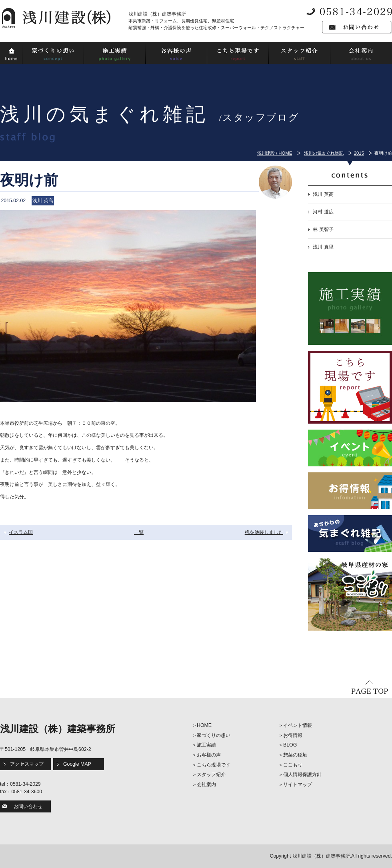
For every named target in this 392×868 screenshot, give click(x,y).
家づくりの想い (214, 735)
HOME (204, 725)
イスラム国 (21, 532)
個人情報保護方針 (302, 774)
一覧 (139, 532)
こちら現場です (214, 765)
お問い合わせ (28, 806)
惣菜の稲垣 (295, 755)
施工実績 (206, 745)
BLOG (290, 745)
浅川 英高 (323, 194)
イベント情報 (298, 725)
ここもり (293, 765)
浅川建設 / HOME (275, 153)
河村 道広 (323, 212)
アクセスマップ (27, 764)
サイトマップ (298, 784)
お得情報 (293, 735)
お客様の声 (209, 755)
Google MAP (77, 764)
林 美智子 (323, 229)
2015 (359, 153)
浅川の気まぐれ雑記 (324, 153)
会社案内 (206, 784)
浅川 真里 (323, 247)
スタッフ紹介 (211, 774)
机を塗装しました (264, 532)
